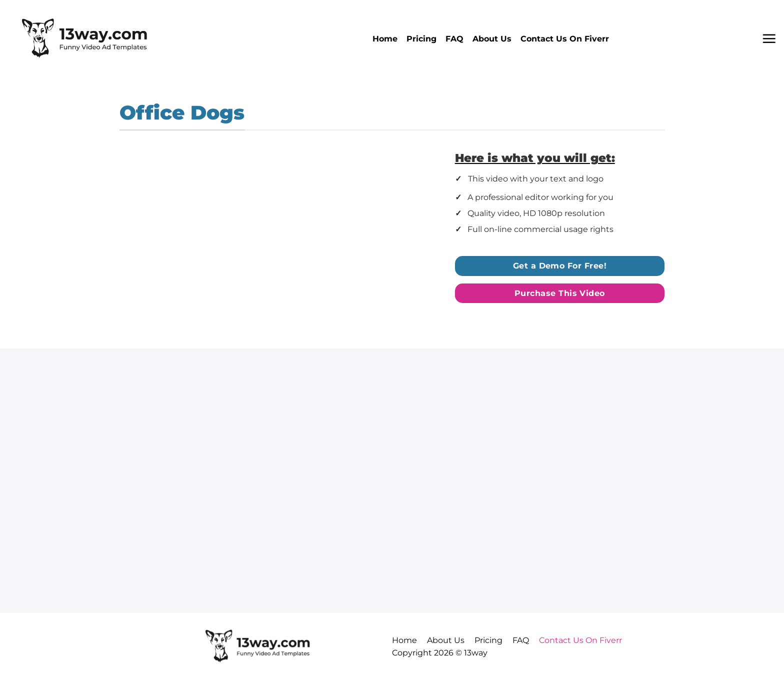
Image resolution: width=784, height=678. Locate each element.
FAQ (454, 39)
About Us (492, 39)
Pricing (421, 39)
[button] (769, 38)
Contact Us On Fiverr (565, 39)
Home (385, 39)
